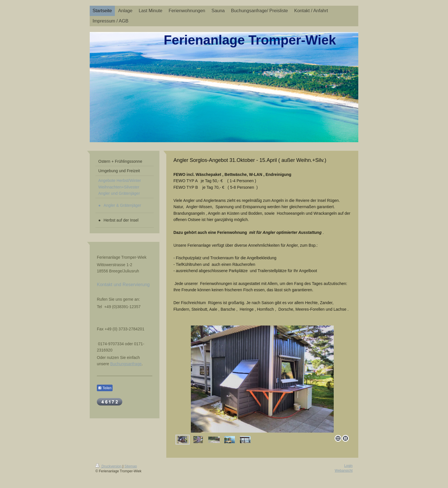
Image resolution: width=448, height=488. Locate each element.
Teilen (105, 388)
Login (348, 466)
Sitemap (131, 466)
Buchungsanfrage (126, 364)
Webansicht (344, 471)
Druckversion (109, 466)
